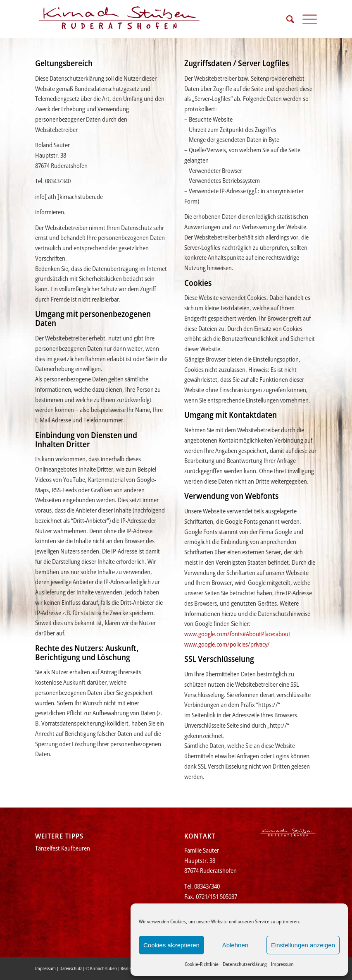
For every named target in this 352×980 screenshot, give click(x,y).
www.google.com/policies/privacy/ (227, 644)
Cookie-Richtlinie (202, 964)
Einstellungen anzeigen (303, 945)
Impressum (282, 964)
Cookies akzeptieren (171, 945)
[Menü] (306, 19)
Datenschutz (71, 968)
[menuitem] (286, 19)
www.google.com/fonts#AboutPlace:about (237, 634)
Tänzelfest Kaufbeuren (63, 848)
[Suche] (286, 19)
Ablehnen (235, 945)
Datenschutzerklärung (245, 964)
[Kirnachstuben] (119, 19)
